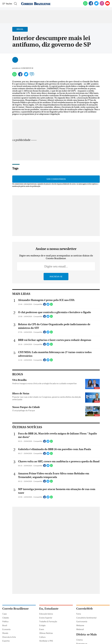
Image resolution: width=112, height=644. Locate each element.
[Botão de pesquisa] (15, 4)
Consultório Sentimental (86, 618)
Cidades (6, 618)
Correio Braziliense (15, 609)
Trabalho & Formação (48, 621)
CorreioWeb (84, 609)
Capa (5, 614)
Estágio (42, 625)
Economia (6, 629)
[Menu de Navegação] (7, 4)
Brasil (5, 625)
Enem (42, 629)
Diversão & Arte (9, 637)
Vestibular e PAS (46, 641)
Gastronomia (82, 621)
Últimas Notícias (46, 633)
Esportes (6, 641)
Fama (79, 614)
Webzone (80, 625)
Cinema (79, 640)
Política (5, 621)
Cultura (42, 637)
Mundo (5, 633)
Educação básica (46, 614)
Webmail (80, 629)
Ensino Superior (46, 618)
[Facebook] (91, 5)
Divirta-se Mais (86, 634)
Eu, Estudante (49, 609)
